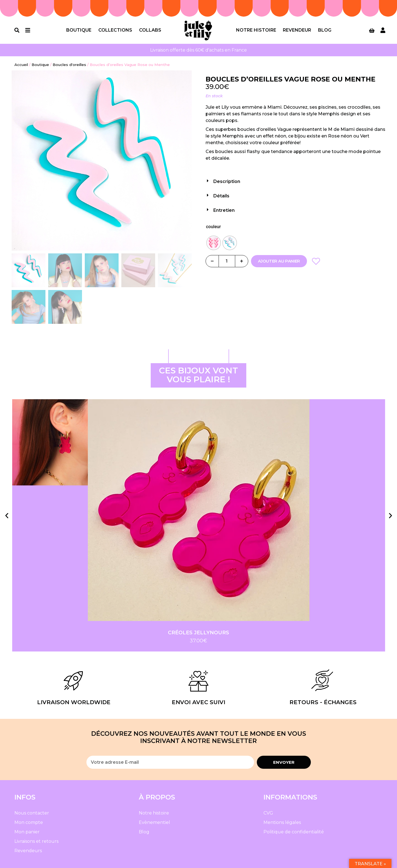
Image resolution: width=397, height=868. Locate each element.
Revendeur (297, 30)
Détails (221, 196)
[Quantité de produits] (227, 261)
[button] (296, 180)
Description (227, 181)
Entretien (224, 210)
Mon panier (27, 832)
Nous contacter (32, 813)
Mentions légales (282, 822)
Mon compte (29, 822)
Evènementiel (154, 822)
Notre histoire (256, 30)
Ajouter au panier (279, 261)
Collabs (150, 30)
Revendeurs (28, 851)
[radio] (214, 243)
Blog (325, 30)
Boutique (79, 30)
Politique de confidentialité (294, 832)
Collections (115, 30)
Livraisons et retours (36, 841)
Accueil (21, 65)
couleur (214, 227)
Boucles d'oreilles (69, 65)
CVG (268, 813)
